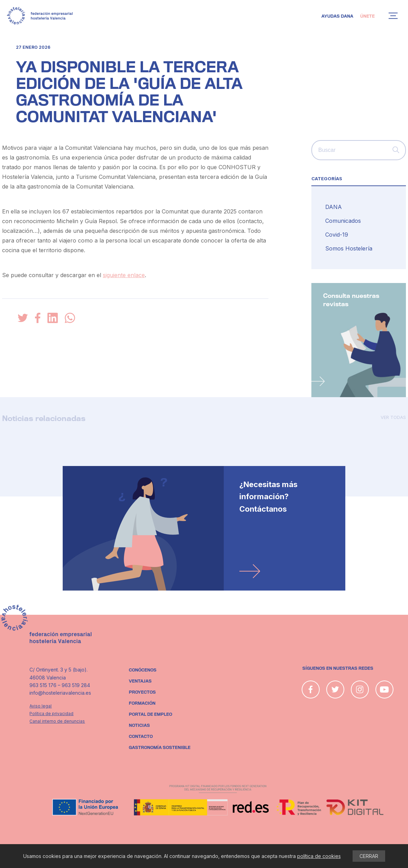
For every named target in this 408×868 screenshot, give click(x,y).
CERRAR (369, 856)
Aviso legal (41, 706)
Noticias (139, 725)
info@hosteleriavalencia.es (60, 693)
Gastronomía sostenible (160, 748)
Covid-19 (337, 235)
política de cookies (319, 856)
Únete (367, 16)
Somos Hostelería (349, 248)
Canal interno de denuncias (57, 721)
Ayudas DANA (337, 16)
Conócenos (143, 670)
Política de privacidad (51, 714)
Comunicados (343, 221)
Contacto (141, 737)
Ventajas (140, 681)
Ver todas (393, 417)
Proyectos (142, 692)
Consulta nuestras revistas (351, 300)
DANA (334, 207)
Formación (142, 703)
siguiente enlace (124, 275)
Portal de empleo (150, 714)
